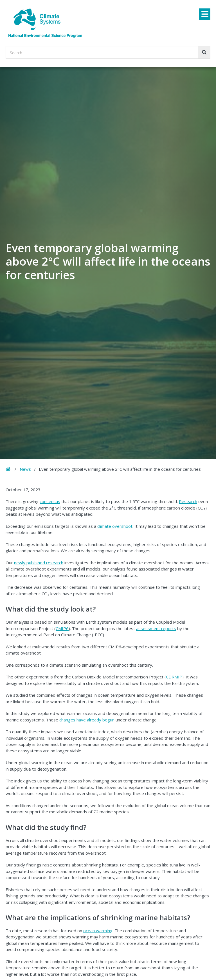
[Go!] (204, 52)
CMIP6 (62, 628)
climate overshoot (115, 526)
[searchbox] (108, 52)
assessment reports (156, 628)
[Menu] (205, 14)
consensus (50, 501)
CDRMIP (174, 677)
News (25, 469)
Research (188, 501)
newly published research (39, 563)
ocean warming (98, 931)
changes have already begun (87, 720)
